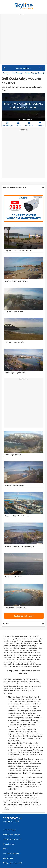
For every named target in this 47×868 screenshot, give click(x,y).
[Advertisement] (23, 40)
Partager (40, 124)
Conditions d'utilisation (11, 853)
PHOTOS (23, 624)
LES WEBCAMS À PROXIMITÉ (23, 188)
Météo (18, 124)
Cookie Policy (8, 858)
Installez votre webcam (11, 835)
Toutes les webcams (24, 616)
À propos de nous (10, 830)
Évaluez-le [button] (29, 124)
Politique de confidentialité (13, 863)
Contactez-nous (9, 844)
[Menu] (41, 68)
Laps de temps (7, 124)
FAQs (5, 849)
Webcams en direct (23, 68)
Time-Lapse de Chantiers (12, 839)
